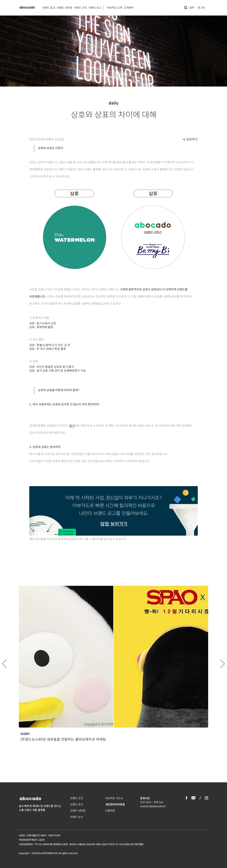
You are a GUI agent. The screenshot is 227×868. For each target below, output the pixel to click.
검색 (189, 8)
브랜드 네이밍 (65, 8)
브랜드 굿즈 (80, 8)
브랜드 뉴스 (95, 8)
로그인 (201, 8)
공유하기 (190, 139)
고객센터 (129, 8)
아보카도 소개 (114, 8)
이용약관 (110, 811)
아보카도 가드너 (114, 798)
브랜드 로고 (49, 8)
